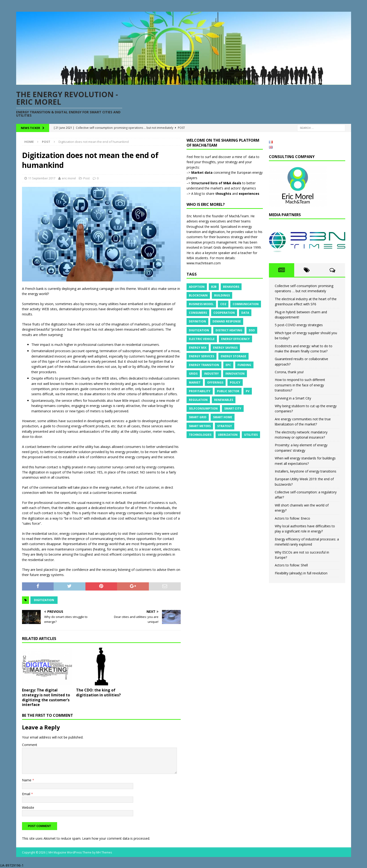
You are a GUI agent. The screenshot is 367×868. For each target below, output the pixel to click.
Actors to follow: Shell (291, 565)
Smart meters (200, 426)
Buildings (222, 295)
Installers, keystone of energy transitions (306, 471)
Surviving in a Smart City (293, 398)
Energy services (202, 356)
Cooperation (224, 313)
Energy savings (225, 348)
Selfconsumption (203, 408)
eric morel (69, 178)
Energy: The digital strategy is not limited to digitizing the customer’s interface (46, 697)
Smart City (233, 408)
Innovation (235, 374)
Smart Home (223, 417)
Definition (197, 321)
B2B (214, 287)
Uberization (228, 435)
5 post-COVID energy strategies (299, 325)
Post (86, 178)
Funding (244, 365)
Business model (201, 304)
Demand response (227, 321)
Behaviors (231, 287)
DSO (252, 330)
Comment (30, 745)
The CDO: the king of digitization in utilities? (98, 693)
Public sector (228, 391)
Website (28, 807)
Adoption (197, 287)
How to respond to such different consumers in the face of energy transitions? (300, 385)
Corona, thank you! (289, 372)
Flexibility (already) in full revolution (301, 573)
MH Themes (104, 852)
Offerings (215, 382)
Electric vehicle (202, 339)
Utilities (251, 435)
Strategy (225, 426)
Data (245, 313)
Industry (211, 374)
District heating (229, 330)
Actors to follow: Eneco (292, 518)
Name (27, 780)
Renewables (224, 400)
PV (248, 391)
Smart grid (198, 417)
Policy (235, 382)
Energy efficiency (235, 339)
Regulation (198, 400)
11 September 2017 (42, 178)
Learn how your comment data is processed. (116, 838)
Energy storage (233, 356)
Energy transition (204, 365)
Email (27, 794)
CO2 (223, 304)
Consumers (198, 313)
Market (195, 382)
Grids (193, 374)
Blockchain (198, 295)
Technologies (200, 435)
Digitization (44, 600)
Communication (246, 304)
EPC (228, 365)
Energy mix (198, 348)
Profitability (200, 391)
